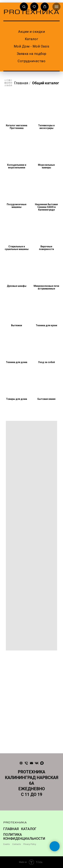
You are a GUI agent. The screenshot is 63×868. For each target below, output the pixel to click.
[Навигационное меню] (56, 7)
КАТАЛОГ (29, 829)
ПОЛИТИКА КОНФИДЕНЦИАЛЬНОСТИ (24, 837)
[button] (24, 7)
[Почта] (32, 763)
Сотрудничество (32, 61)
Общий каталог (46, 83)
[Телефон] (26, 763)
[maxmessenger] (42, 763)
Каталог (32, 39)
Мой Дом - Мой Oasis (32, 46)
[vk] (37, 763)
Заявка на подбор (32, 54)
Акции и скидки (32, 32)
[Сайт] (21, 763)
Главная (16, 83)
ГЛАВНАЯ (11, 829)
